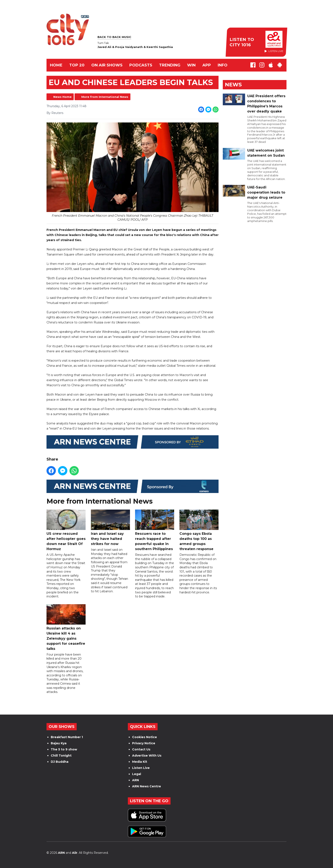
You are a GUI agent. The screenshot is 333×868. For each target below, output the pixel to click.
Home (56, 65)
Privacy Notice (144, 743)
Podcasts (141, 65)
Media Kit (140, 762)
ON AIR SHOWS (107, 65)
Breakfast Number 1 (67, 737)
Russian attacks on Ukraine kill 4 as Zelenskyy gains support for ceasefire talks (66, 627)
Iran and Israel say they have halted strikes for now (110, 528)
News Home (62, 97)
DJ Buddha (60, 762)
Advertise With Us (147, 756)
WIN (191, 65)
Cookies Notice (145, 737)
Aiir (75, 853)
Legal (137, 774)
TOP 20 (77, 65)
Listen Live (141, 768)
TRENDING (170, 65)
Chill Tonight (61, 756)
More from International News (105, 97)
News (233, 85)
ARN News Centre (147, 786)
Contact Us (141, 749)
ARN (135, 780)
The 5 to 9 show (64, 749)
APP (207, 65)
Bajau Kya (59, 743)
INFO (223, 65)
